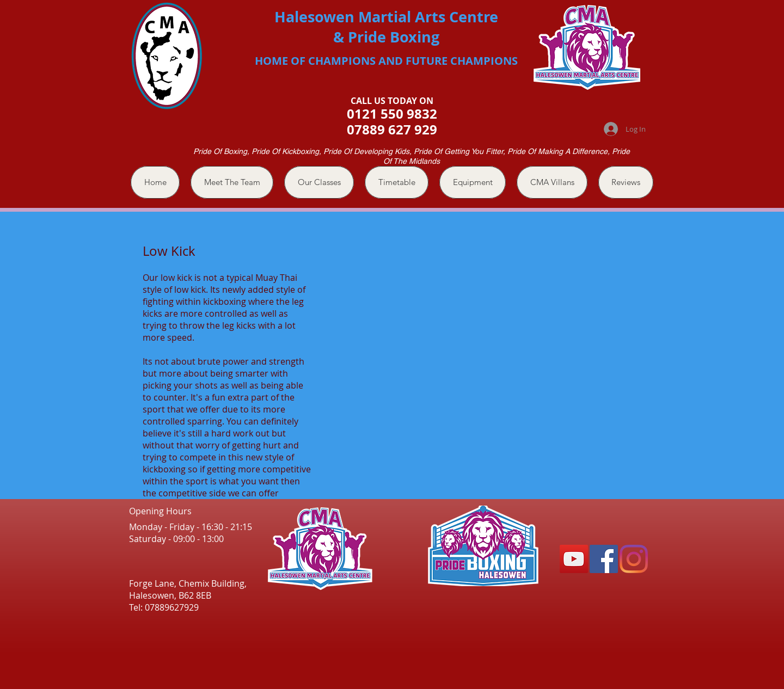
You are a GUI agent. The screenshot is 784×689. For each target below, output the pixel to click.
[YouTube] (574, 559)
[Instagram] (634, 559)
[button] (319, 182)
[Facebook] (604, 559)
